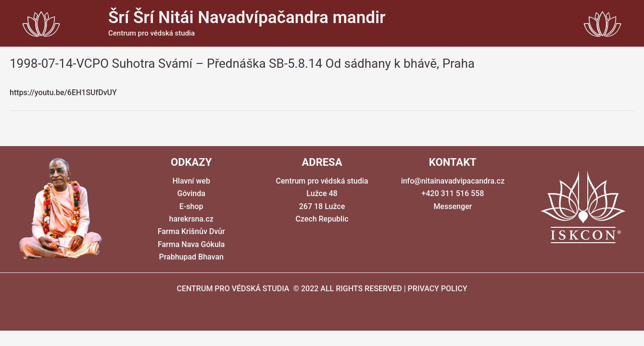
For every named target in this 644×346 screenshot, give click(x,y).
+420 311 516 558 (453, 193)
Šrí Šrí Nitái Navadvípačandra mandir (247, 18)
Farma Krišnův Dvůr (191, 231)
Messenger (453, 206)
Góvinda (191, 193)
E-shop (191, 206)
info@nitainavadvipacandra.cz (453, 181)
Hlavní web (191, 181)
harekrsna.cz (191, 219)
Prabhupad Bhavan (191, 257)
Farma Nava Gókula (191, 244)
